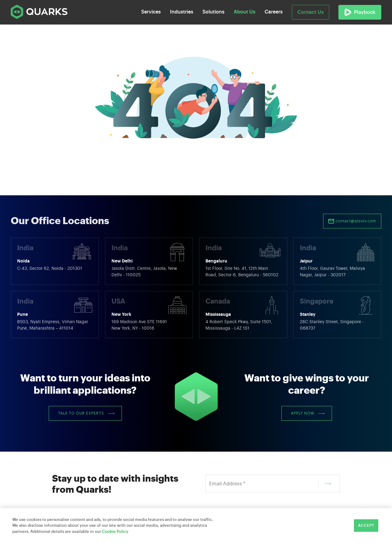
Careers (274, 12)
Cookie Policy (115, 532)
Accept (366, 526)
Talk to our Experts (86, 413)
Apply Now (308, 413)
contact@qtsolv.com (352, 221)
